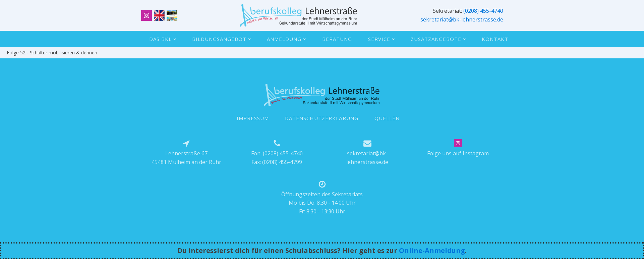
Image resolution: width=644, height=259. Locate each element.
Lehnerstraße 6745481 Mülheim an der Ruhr (186, 158)
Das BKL (163, 39)
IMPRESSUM (253, 118)
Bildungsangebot (221, 39)
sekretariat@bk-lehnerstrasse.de (462, 19)
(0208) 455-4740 (483, 11)
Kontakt (495, 39)
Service (381, 39)
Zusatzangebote (438, 39)
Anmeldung (286, 39)
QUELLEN (387, 118)
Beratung (337, 39)
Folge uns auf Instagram (458, 153)
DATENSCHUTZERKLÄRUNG (322, 118)
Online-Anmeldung (432, 250)
